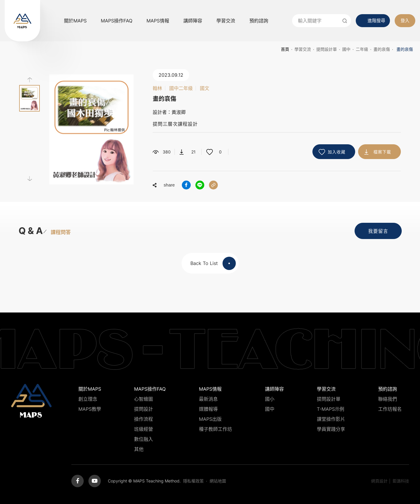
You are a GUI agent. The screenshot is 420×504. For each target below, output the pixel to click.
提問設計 (144, 409)
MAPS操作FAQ (117, 21)
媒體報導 (208, 409)
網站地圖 (218, 481)
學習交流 (226, 21)
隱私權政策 (193, 481)
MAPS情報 (158, 21)
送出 (345, 21)
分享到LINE (200, 185)
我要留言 (378, 231)
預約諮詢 (259, 21)
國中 (346, 49)
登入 (405, 21)
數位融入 (144, 439)
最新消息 (208, 399)
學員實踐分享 (331, 429)
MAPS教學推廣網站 (22, 21)
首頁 (285, 49)
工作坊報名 (390, 409)
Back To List (213, 263)
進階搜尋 (376, 21)
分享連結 (213, 185)
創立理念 (88, 399)
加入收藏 (337, 152)
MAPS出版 (210, 419)
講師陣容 (193, 21)
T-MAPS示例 (331, 409)
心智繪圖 (144, 399)
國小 (270, 399)
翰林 (157, 88)
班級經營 (144, 429)
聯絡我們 (388, 399)
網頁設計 (379, 481)
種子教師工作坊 (215, 429)
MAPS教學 (90, 409)
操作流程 (144, 419)
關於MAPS (75, 21)
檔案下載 (382, 152)
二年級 (362, 49)
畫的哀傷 (382, 49)
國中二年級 (181, 88)
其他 (139, 449)
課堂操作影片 (331, 419)
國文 (205, 88)
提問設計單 (327, 49)
